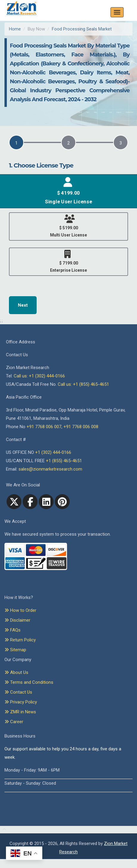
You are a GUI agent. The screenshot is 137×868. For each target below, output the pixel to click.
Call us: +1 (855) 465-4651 (83, 384)
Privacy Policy (21, 702)
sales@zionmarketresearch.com (50, 469)
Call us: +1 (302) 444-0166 (39, 376)
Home (15, 29)
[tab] (16, 142)
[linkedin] (46, 502)
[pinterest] (62, 502)
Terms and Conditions (29, 682)
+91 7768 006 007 (44, 427)
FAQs (13, 630)
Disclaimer (17, 620)
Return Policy (20, 640)
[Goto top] (3, 830)
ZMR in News (20, 712)
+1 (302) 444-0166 (53, 452)
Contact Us (18, 692)
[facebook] (30, 502)
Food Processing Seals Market (82, 29)
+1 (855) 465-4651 (64, 461)
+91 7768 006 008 (81, 427)
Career (14, 722)
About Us (16, 672)
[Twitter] (14, 502)
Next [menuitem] (23, 305)
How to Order (20, 610)
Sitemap (15, 650)
